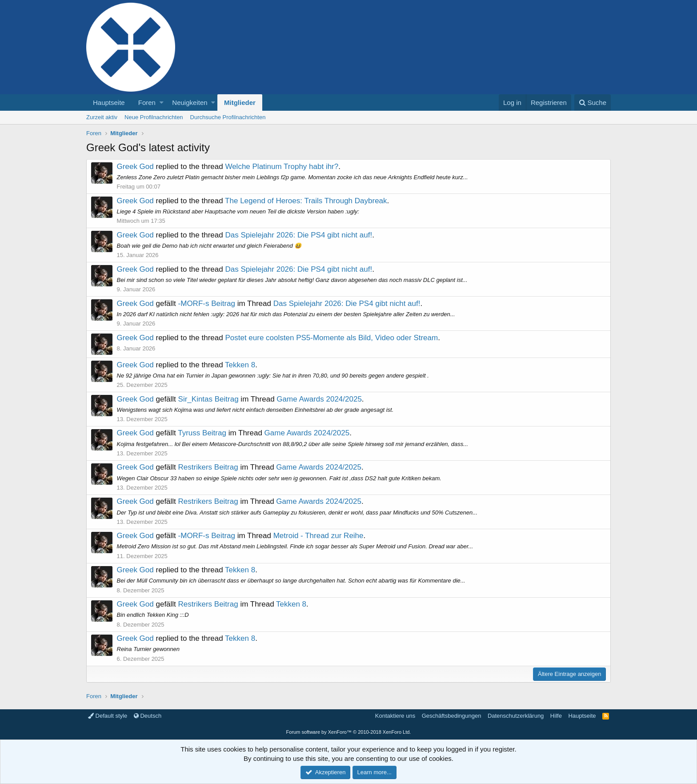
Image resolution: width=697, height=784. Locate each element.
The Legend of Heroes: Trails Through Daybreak (306, 201)
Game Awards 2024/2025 (320, 399)
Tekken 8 (240, 365)
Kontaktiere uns (395, 716)
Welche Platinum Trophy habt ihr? (282, 167)
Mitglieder (240, 103)
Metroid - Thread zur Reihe (318, 536)
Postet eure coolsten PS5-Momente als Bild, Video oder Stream (332, 338)
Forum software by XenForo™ (349, 732)
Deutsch (148, 716)
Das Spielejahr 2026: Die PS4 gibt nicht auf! (299, 235)
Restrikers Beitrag (208, 467)
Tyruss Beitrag (202, 433)
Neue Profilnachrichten (154, 117)
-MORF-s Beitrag (207, 304)
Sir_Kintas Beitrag (208, 399)
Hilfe (556, 716)
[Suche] (593, 103)
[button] (162, 103)
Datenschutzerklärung (516, 716)
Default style (108, 716)
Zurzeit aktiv (102, 117)
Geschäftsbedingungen (452, 716)
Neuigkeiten (190, 103)
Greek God (135, 167)
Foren (147, 103)
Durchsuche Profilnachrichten (228, 117)
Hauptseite (109, 103)
